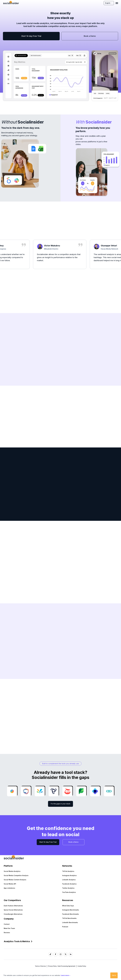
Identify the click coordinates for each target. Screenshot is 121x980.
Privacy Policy (52, 966)
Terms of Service (40, 966)
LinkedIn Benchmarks (70, 922)
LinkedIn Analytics (69, 880)
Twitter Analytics (68, 888)
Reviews (7, 933)
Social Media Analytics (12, 871)
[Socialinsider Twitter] (66, 954)
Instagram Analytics (69, 875)
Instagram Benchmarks (71, 910)
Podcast (65, 927)
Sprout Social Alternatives (13, 910)
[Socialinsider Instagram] (60, 954)
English (109, 3)
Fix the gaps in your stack (60, 804)
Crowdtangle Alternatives (13, 914)
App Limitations (9, 888)
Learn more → (66, 975)
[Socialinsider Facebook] (55, 954)
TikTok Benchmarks (69, 918)
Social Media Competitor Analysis (16, 875)
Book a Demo (90, 36)
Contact (7, 924)
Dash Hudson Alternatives (13, 906)
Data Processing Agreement (66, 966)
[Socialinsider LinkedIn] (71, 954)
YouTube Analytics (69, 892)
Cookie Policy (82, 966)
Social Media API (10, 884)
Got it (114, 975)
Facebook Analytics (69, 884)
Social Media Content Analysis (15, 880)
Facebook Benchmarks (71, 914)
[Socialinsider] (11, 3)
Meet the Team (9, 928)
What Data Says (68, 906)
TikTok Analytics (68, 871)
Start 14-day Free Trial (31, 36)
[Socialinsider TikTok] (50, 954)
